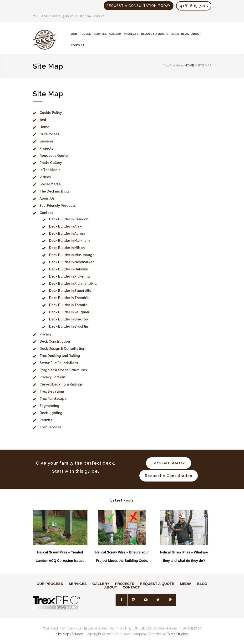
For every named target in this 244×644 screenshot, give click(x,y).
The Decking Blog (54, 191)
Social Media (50, 184)
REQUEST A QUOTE (155, 34)
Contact (46, 213)
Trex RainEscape (53, 399)
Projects (46, 148)
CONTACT (78, 45)
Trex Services (51, 427)
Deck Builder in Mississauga (72, 255)
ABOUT (196, 34)
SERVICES (100, 34)
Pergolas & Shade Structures (63, 370)
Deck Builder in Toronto (68, 305)
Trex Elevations (52, 391)
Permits (46, 420)
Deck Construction (55, 341)
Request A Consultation (169, 476)
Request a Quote (54, 156)
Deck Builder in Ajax (65, 226)
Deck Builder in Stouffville (70, 291)
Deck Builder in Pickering (69, 276)
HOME (189, 65)
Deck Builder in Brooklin (69, 326)
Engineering (49, 406)
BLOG (185, 34)
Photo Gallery (51, 163)
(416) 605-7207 (194, 6)
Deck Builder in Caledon (69, 219)
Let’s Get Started (169, 463)
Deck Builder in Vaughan (69, 312)
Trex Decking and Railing (60, 356)
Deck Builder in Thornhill (69, 298)
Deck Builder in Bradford (69, 319)
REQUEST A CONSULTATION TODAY (139, 6)
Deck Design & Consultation (62, 349)
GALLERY (115, 34)
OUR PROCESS (81, 34)
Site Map (63, 634)
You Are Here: (173, 65)
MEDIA (175, 34)
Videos (45, 177)
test (43, 120)
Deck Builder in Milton (67, 248)
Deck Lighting (51, 413)
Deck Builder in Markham (69, 241)
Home (44, 127)
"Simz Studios (177, 634)
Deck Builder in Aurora (67, 233)
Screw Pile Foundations (59, 363)
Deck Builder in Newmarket (71, 262)
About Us (47, 198)
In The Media (50, 170)
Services (47, 141)
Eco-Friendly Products (58, 206)
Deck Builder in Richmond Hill (73, 284)
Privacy (46, 334)
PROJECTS (131, 34)
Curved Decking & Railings (61, 384)
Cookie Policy (51, 113)
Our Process (49, 134)
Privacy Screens (53, 377)
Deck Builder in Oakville (69, 269)
